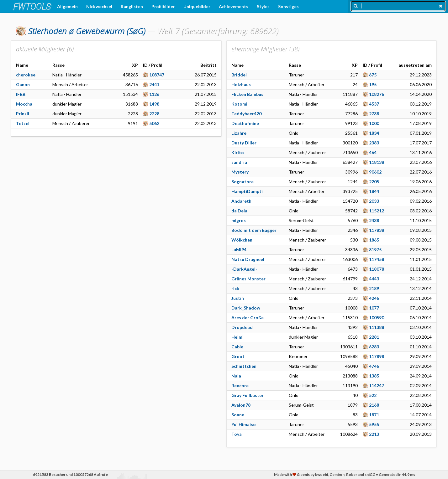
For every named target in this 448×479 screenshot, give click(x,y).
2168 (374, 405)
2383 (374, 143)
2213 (374, 434)
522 (373, 395)
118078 (377, 269)
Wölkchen (242, 240)
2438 (374, 220)
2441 (154, 84)
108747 (157, 75)
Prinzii (23, 114)
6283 (374, 347)
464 (373, 152)
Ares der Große (248, 318)
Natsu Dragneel (248, 259)
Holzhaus (241, 84)
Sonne (238, 415)
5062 (154, 123)
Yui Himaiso (244, 424)
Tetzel (23, 123)
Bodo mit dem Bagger (254, 230)
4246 (374, 298)
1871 (374, 415)
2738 (374, 114)
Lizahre (239, 133)
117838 (377, 230)
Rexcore (240, 385)
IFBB (21, 94)
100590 (377, 318)
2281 (374, 337)
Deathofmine (245, 123)
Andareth (241, 201)
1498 (154, 104)
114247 (377, 385)
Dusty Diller (244, 143)
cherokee (26, 75)
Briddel (239, 75)
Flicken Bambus (247, 94)
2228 (154, 114)
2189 (374, 288)
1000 (374, 123)
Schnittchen (244, 366)
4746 (374, 366)
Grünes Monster (248, 279)
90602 (375, 172)
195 (373, 84)
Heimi (237, 337)
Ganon (23, 84)
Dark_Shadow (246, 308)
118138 (377, 162)
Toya (237, 434)
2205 (374, 182)
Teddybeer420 (246, 114)
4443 (374, 279)
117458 (377, 259)
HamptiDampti (247, 191)
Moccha (24, 104)
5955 (374, 424)
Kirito (238, 152)
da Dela (239, 211)
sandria (239, 162)
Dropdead (242, 327)
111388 (377, 327)
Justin (238, 298)
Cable (237, 347)
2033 (374, 201)
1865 (374, 240)
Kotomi (239, 104)
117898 (377, 356)
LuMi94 (239, 250)
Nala (236, 376)
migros (239, 220)
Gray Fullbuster (248, 395)
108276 (377, 94)
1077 (374, 308)
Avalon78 (241, 405)
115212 (377, 211)
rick (235, 288)
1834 (374, 133)
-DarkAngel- (244, 269)
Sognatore (242, 182)
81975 (375, 250)
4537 (374, 104)
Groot (238, 356)
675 (373, 75)
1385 (374, 376)
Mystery (240, 172)
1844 (374, 191)
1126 (154, 94)
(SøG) (87, 31)
